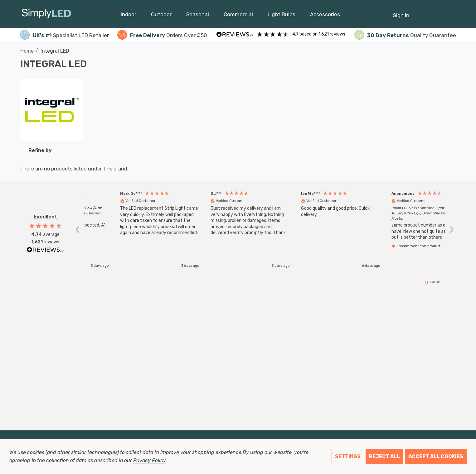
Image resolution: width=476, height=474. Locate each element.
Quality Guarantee (405, 35)
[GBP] (451, 14)
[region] (265, 230)
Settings (348, 456)
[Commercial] (238, 16)
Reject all (384, 456)
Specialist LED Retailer (64, 35)
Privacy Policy (149, 460)
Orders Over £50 (162, 35)
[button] (78, 230)
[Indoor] (129, 16)
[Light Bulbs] (282, 16)
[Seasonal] (198, 16)
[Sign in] (401, 12)
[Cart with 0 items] (436, 12)
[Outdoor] (161, 16)
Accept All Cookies (436, 456)
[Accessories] (325, 16)
